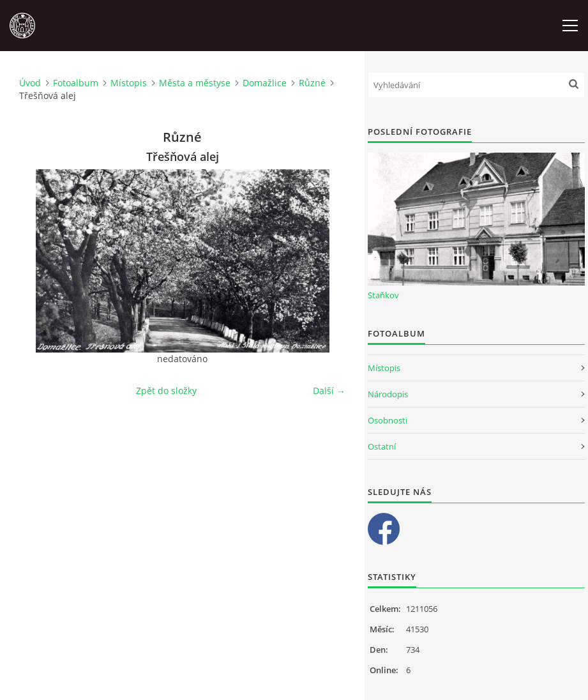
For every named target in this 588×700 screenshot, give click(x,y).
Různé (312, 83)
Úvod (30, 83)
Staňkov (383, 295)
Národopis (388, 394)
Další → (329, 391)
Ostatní (382, 446)
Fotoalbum (76, 83)
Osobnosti (388, 420)
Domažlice (265, 83)
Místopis (129, 83)
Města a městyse (195, 83)
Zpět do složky (166, 391)
